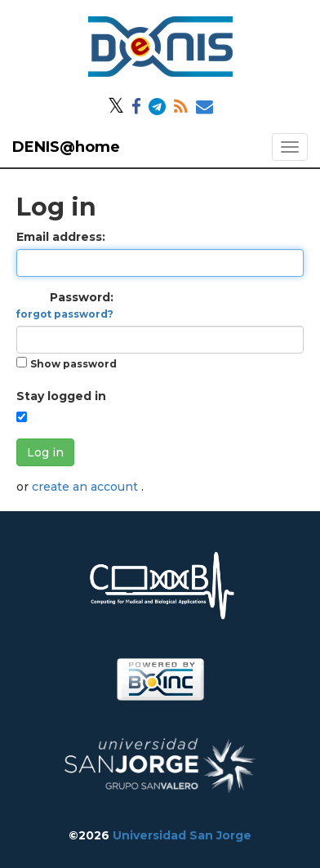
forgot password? (65, 314)
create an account (87, 487)
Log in (45, 452)
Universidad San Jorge (182, 835)
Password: (65, 305)
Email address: (61, 237)
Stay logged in (61, 396)
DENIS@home (66, 147)
